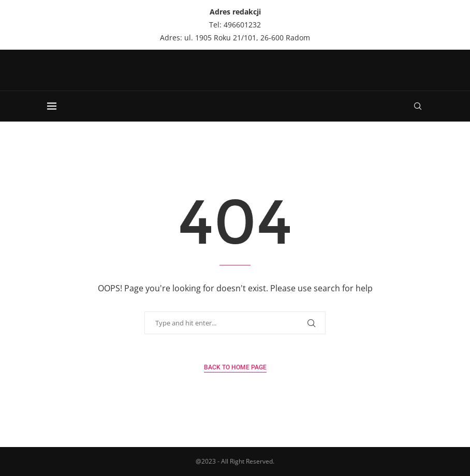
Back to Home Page (235, 367)
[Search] (418, 106)
